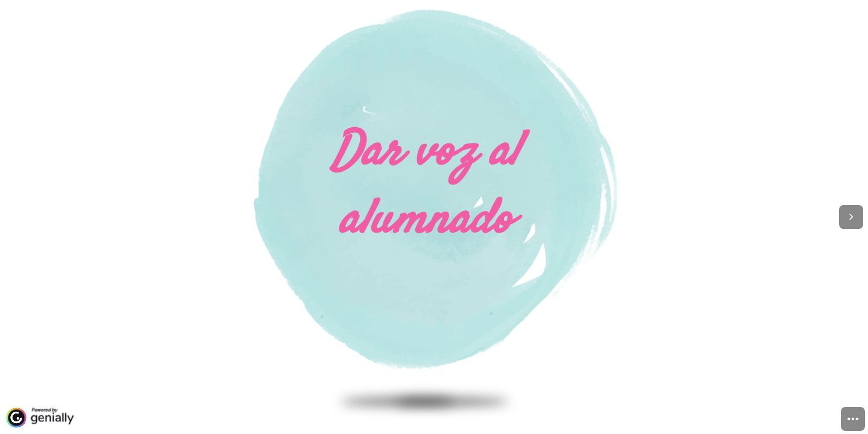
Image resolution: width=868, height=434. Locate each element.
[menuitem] (853, 419)
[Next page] (851, 217)
